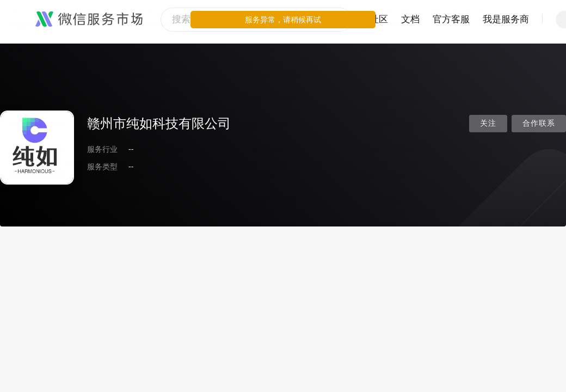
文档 (410, 19)
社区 (379, 19)
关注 (488, 123)
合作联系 (539, 123)
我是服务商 (506, 19)
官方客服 (451, 19)
